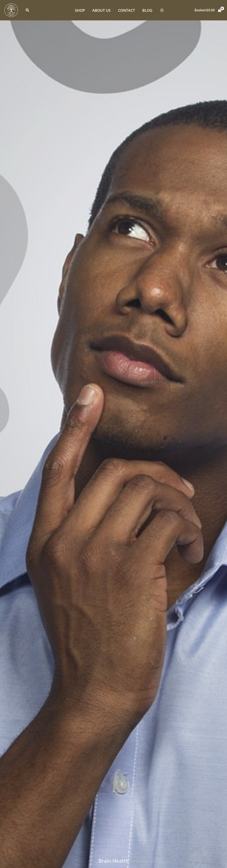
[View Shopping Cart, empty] (208, 10)
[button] (28, 10)
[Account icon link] (162, 10)
